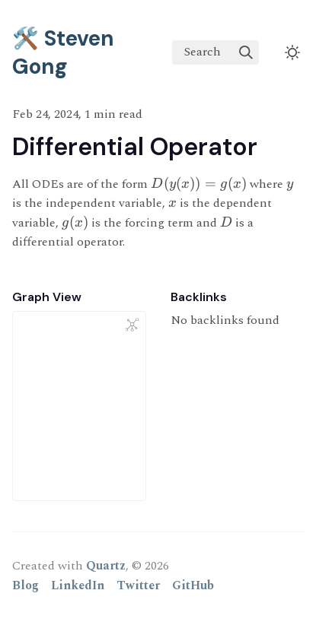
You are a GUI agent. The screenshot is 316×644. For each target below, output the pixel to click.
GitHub (193, 585)
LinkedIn (78, 585)
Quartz (106, 566)
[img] (246, 52)
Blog (26, 585)
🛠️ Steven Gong (63, 52)
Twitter (138, 585)
